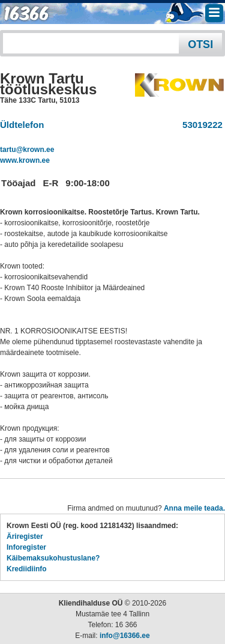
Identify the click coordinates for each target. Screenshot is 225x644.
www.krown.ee (25, 160)
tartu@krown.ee (27, 150)
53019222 (200, 125)
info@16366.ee (125, 636)
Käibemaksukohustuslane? (53, 558)
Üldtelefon (22, 125)
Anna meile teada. (194, 508)
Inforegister (26, 547)
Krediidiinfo (27, 569)
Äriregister (25, 536)
